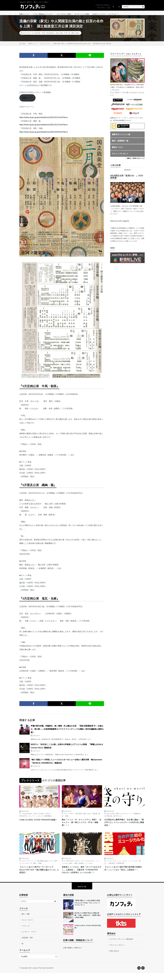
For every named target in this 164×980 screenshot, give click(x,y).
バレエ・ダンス (27, 927)
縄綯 (73, 35)
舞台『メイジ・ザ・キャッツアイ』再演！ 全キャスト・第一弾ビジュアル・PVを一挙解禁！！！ (82, 825)
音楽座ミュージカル (86, 866)
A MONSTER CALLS (72, 864)
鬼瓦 (77, 35)
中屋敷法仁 (137, 816)
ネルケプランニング (29, 864)
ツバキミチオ (111, 864)
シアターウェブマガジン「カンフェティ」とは (103, 6)
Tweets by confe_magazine (120, 223)
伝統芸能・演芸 (39, 35)
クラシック (26, 933)
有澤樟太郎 (120, 866)
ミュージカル (122, 864)
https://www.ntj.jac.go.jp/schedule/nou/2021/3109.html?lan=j (44, 134)
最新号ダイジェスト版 (121, 137)
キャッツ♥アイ (69, 816)
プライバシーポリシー (117, 952)
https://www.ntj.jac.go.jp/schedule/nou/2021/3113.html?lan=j (44, 127)
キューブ (32, 818)
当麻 (57, 35)
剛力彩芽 (79, 816)
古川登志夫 (108, 818)
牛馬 (66, 35)
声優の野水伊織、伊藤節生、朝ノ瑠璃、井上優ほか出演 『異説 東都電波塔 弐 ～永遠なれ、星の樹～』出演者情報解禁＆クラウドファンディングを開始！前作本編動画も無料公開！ (67, 732)
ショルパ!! (40, 818)
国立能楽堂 (50, 35)
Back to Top (82, 893)
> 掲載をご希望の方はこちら (135, 161)
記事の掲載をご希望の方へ (73, 955)
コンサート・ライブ (29, 939)
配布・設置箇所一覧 (120, 143)
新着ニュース (24, 14)
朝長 (61, 35)
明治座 (95, 816)
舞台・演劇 (37, 866)
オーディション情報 (82, 14)
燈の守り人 (117, 818)
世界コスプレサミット (124, 816)
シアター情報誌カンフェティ (43, 14)
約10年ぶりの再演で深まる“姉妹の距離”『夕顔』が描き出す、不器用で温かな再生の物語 (88, 922)
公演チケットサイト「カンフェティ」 (106, 14)
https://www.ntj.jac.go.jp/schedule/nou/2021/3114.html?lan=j (44, 120)
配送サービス (117, 150)
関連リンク (27, 100)
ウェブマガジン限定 (64, 14)
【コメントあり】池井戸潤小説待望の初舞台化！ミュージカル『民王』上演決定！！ (124, 872)
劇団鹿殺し (49, 818)
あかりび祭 (110, 816)
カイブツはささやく (88, 864)
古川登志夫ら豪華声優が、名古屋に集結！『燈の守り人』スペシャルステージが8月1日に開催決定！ (124, 825)
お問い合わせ (114, 958)
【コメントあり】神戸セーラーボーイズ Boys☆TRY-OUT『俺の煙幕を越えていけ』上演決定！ (38, 873)
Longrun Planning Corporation (43, 975)
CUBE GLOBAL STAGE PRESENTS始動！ (38, 824)
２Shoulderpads (27, 816)
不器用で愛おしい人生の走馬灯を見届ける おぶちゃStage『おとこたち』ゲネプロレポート (87, 910)
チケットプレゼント (120, 156)
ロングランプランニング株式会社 (121, 946)
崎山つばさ (87, 816)
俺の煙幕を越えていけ (45, 864)
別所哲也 (112, 866)
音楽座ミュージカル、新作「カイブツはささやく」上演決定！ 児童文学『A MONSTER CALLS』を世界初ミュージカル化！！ (82, 875)
